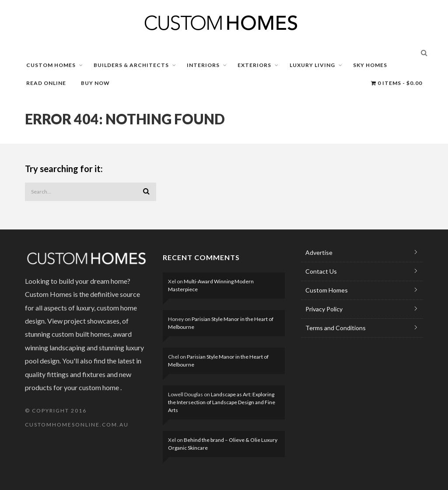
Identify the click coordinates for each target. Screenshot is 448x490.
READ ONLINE (46, 83)
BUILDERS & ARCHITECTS (131, 65)
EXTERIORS (254, 65)
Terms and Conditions (336, 328)
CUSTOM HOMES (51, 65)
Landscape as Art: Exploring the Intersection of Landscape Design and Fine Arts (222, 402)
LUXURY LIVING (312, 65)
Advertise (319, 252)
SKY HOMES (370, 65)
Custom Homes (327, 290)
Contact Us (321, 271)
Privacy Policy (324, 309)
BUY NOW (95, 83)
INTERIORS (203, 65)
